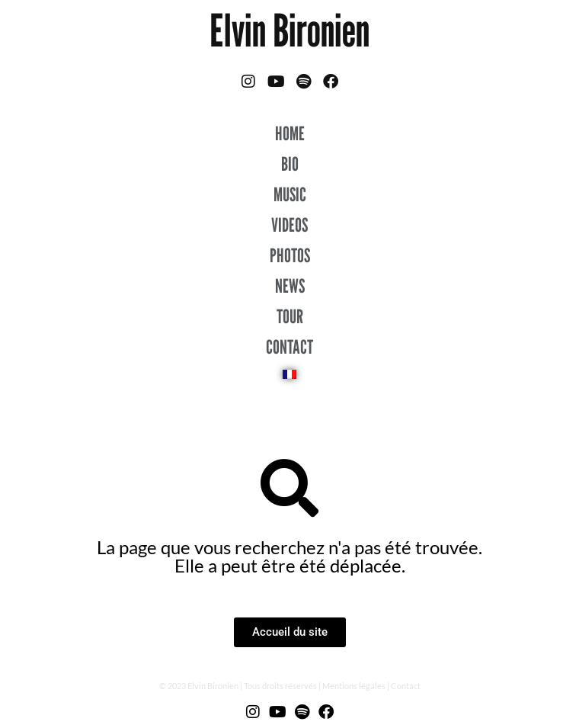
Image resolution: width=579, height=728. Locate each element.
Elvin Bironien (289, 30)
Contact (406, 686)
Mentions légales (354, 686)
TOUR (290, 316)
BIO (290, 164)
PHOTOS (290, 255)
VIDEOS (289, 225)
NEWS (290, 286)
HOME (290, 133)
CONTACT (289, 347)
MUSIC (290, 194)
